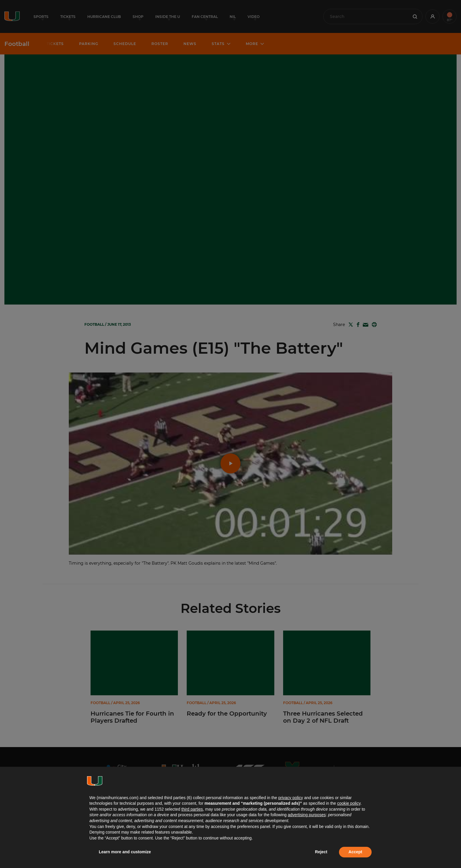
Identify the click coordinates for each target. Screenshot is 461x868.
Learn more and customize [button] (125, 852)
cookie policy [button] (349, 803)
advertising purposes (307, 815)
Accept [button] (355, 852)
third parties (192, 809)
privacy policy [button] (290, 798)
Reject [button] (321, 852)
